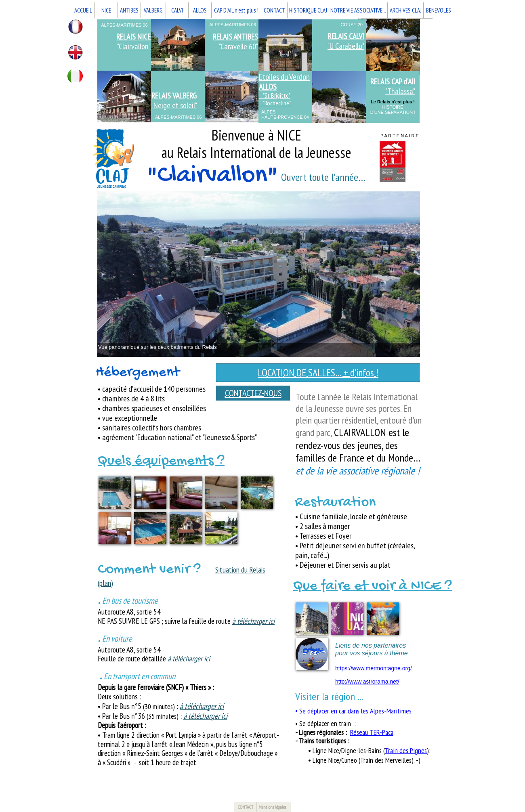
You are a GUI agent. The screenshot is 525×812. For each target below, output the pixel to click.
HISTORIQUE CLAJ (308, 10)
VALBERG (153, 10)
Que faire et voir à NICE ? (373, 586)
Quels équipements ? (161, 461)
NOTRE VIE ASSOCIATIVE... (358, 10)
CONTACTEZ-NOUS (253, 393)
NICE (106, 10)
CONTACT (274, 10)
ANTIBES (129, 10)
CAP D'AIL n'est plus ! (236, 10)
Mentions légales (272, 807)
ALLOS (200, 10)
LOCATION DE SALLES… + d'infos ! (318, 373)
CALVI (177, 10)
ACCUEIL (83, 10)
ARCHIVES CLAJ (406, 10)
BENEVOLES (439, 10)
